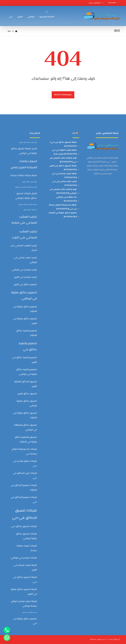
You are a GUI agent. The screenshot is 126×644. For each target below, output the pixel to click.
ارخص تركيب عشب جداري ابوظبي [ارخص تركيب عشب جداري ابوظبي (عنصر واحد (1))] (28, 142)
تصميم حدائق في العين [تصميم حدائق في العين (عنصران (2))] (25, 285)
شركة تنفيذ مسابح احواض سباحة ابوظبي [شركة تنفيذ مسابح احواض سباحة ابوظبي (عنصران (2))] (24, 604)
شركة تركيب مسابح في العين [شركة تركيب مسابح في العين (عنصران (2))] (25, 568)
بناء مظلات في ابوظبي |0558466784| (66, 199)
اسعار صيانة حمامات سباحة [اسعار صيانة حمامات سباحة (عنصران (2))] (24, 176)
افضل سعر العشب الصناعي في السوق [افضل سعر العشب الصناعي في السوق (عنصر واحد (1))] (26, 187)
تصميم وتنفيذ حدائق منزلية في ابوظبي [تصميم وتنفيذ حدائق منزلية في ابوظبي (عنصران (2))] (27, 372)
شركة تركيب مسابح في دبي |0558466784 (64, 176)
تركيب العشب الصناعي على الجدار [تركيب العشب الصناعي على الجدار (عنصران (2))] (24, 248)
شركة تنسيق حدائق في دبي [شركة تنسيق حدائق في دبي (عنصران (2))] (25, 580)
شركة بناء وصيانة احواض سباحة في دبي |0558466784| (63, 207)
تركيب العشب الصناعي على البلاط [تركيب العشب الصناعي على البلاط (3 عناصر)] (24, 220)
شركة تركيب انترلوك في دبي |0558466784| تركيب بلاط (64, 152)
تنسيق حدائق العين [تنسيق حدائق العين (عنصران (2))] (27, 394)
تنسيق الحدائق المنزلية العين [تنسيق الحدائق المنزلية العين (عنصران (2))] (26, 384)
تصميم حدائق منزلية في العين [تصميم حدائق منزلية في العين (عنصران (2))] (25, 321)
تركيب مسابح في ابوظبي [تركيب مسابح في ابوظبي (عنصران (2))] (24, 270)
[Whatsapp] (7, 638)
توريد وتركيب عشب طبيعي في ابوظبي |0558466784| (63, 191)
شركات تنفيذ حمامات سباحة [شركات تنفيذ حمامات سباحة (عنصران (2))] (27, 548)
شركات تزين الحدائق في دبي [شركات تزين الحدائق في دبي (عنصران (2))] (25, 476)
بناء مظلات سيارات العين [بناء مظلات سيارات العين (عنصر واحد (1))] (30, 210)
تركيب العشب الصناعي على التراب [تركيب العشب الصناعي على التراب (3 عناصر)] (24, 235)
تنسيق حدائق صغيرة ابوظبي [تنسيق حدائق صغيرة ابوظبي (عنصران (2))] (27, 403)
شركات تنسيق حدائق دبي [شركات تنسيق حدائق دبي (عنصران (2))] (24, 526)
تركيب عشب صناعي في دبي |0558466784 (64, 183)
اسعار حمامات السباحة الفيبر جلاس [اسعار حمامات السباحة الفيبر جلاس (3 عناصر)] (24, 164)
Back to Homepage (63, 95)
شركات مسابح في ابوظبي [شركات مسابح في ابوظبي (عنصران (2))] (24, 558)
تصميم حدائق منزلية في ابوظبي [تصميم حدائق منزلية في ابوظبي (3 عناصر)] (24, 296)
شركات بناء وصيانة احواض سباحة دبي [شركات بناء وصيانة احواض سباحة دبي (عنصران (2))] (24, 452)
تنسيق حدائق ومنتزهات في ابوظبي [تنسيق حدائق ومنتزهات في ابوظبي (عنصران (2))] (25, 427)
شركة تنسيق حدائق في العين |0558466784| (63, 168)
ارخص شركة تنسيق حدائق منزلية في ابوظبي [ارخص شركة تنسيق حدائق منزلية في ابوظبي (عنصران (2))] (24, 151)
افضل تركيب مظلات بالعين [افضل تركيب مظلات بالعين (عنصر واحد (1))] (30, 182)
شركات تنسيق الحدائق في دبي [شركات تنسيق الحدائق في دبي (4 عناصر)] (24, 514)
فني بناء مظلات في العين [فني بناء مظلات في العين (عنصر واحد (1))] (30, 612)
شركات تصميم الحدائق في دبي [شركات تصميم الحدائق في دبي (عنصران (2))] (24, 500)
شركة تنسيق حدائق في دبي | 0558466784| (63, 144)
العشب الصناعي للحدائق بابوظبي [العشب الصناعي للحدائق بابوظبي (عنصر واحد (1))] (28, 205)
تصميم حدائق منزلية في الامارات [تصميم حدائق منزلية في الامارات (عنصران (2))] (25, 309)
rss (74, 133)
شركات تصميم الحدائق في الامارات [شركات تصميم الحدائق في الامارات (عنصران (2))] (24, 488)
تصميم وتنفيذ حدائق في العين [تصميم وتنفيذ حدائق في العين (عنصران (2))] (25, 360)
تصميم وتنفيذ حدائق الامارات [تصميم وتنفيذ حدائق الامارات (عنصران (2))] (27, 333)
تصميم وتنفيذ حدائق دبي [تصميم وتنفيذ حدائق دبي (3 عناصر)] (28, 346)
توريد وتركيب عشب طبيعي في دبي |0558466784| (63, 160)
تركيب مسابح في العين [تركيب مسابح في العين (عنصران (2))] (25, 277)
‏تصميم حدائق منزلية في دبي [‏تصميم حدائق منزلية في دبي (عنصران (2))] (25, 621)
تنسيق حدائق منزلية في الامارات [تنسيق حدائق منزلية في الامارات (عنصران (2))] (25, 415)
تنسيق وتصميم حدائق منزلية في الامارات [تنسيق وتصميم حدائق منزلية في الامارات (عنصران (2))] (26, 440)
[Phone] (7, 630)
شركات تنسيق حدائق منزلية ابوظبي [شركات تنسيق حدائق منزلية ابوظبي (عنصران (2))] (26, 536)
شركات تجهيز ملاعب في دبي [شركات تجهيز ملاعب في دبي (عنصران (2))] (25, 464)
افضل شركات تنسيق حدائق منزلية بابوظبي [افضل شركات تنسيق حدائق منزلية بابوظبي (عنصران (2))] (26, 196)
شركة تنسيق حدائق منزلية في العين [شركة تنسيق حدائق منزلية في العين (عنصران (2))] (24, 592)
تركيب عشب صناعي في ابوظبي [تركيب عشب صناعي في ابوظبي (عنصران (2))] (25, 260)
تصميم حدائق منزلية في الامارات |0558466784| (63, 215)
